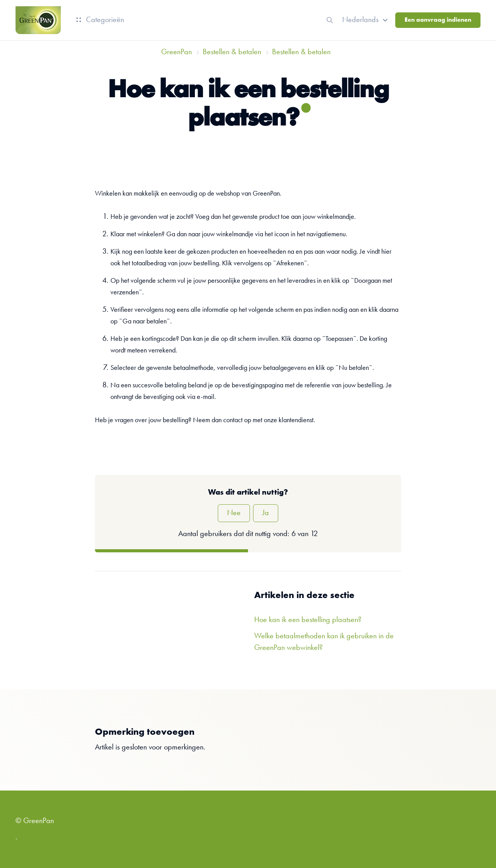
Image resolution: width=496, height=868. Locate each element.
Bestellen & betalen (232, 52)
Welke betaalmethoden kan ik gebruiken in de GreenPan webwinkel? (324, 642)
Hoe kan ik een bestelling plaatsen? (308, 620)
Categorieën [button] (100, 20)
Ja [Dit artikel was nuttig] (266, 513)
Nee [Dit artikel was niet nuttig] (234, 513)
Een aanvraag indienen (438, 20)
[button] (366, 20)
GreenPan (177, 52)
